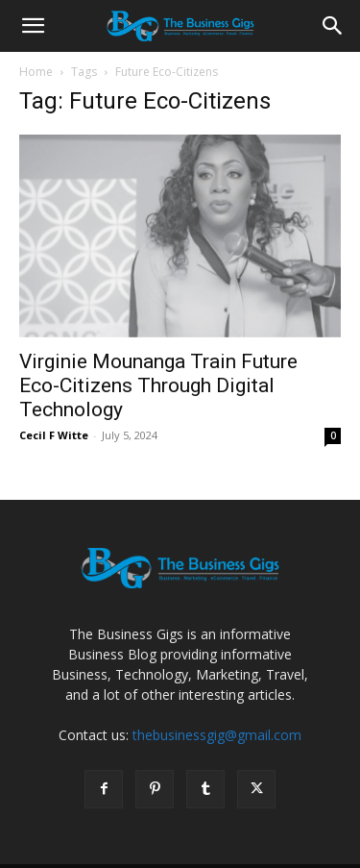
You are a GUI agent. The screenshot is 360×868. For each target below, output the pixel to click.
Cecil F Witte (54, 435)
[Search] (333, 26)
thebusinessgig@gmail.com (217, 735)
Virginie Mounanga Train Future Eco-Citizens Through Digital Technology (158, 385)
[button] (33, 26)
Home (36, 72)
